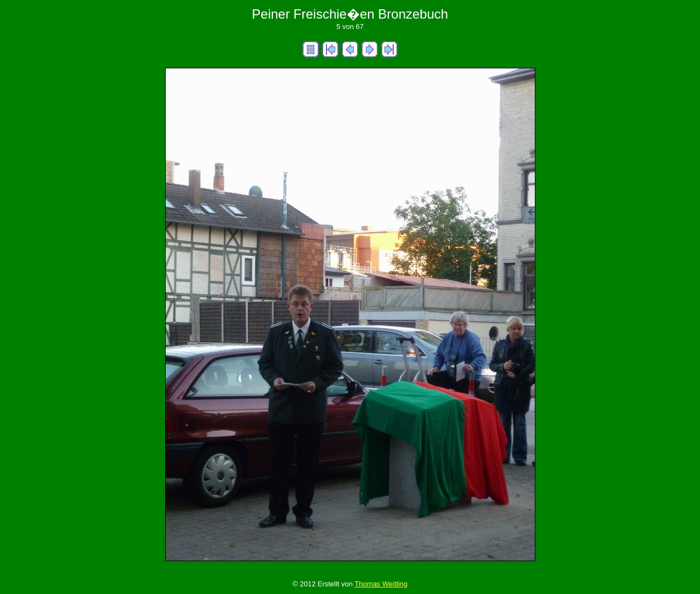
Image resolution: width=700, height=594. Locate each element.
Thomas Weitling (381, 584)
